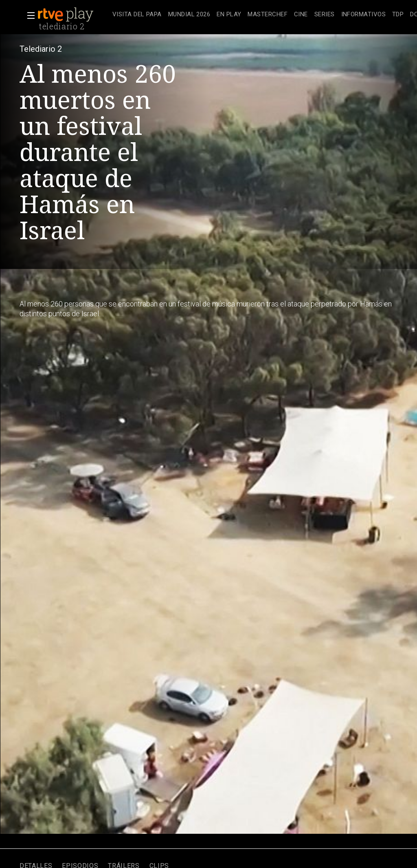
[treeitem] (137, 15)
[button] (29, 15)
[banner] (73, 15)
